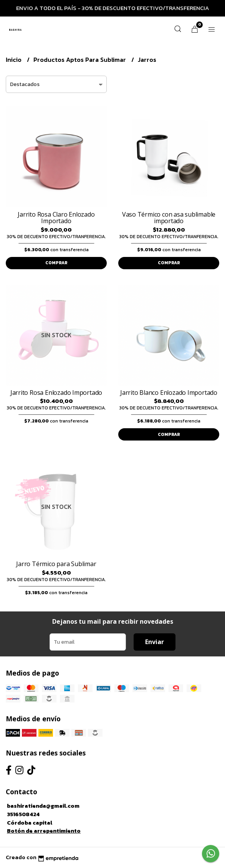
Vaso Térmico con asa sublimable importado (169, 218)
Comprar (56, 263)
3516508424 (23, 814)
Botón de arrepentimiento (44, 831)
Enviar (155, 642)
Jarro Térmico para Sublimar (56, 564)
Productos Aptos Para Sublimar (80, 60)
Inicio (14, 60)
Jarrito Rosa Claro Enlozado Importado (56, 218)
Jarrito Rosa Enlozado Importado (56, 393)
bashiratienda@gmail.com (43, 806)
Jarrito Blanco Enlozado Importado (169, 393)
